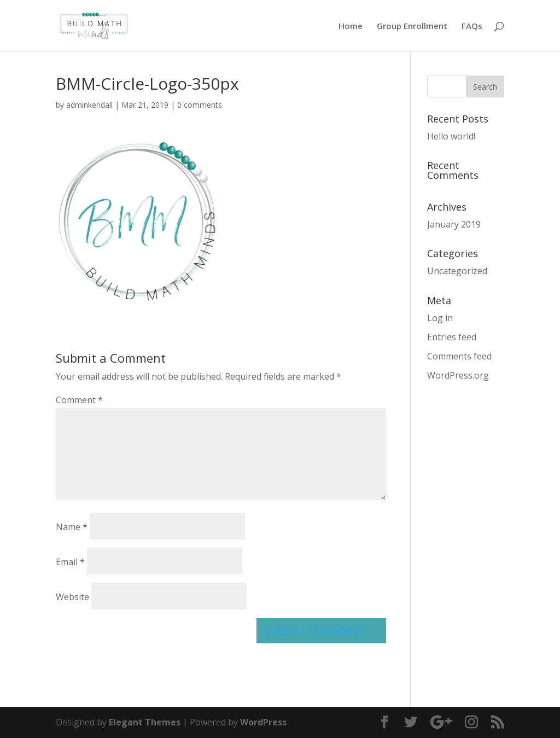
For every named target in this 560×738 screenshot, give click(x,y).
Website (72, 597)
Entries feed (452, 337)
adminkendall (89, 105)
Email (70, 562)
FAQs (472, 27)
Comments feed (459, 356)
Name (72, 527)
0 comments (200, 105)
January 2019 (454, 224)
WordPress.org (458, 375)
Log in (440, 318)
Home (351, 27)
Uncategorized (457, 271)
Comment (79, 400)
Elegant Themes (145, 722)
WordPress (263, 722)
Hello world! (451, 136)
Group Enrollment (412, 27)
